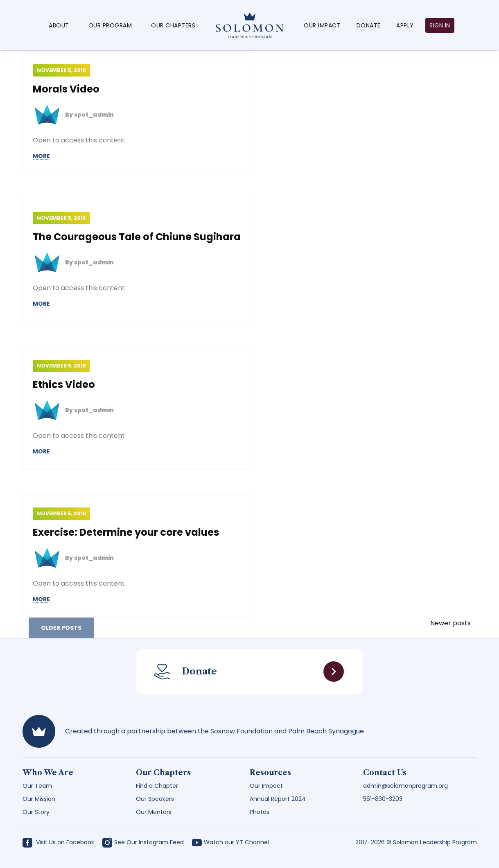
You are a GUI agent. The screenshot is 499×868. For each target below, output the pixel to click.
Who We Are (48, 773)
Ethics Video (64, 384)
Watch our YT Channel (230, 842)
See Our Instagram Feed (143, 842)
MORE (41, 156)
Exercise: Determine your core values (126, 532)
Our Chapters (173, 25)
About (59, 25)
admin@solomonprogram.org (405, 786)
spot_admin (94, 115)
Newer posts (450, 623)
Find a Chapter (157, 786)
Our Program (110, 25)
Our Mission (39, 799)
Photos (260, 812)
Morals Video (66, 89)
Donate (369, 25)
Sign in (440, 25)
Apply (405, 25)
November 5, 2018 (61, 70)
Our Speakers (155, 799)
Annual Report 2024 (278, 799)
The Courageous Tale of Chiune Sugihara (137, 237)
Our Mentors (154, 812)
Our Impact (322, 25)
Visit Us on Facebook (58, 842)
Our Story (36, 812)
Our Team (37, 786)
